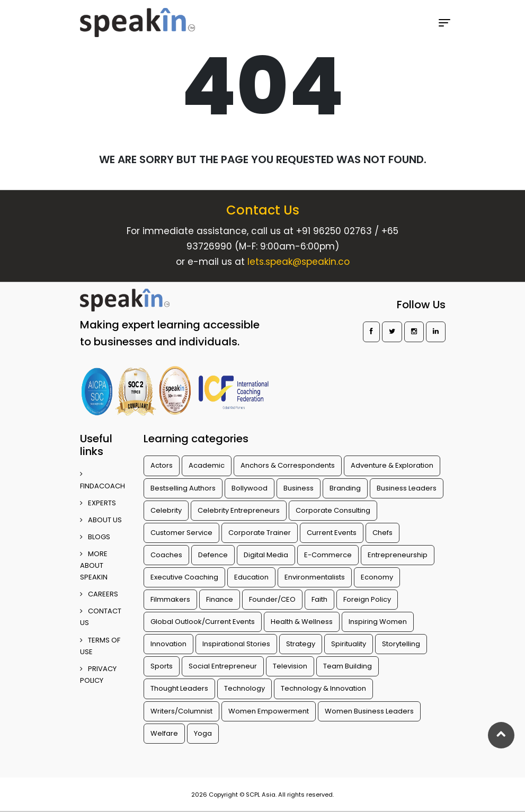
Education (251, 577)
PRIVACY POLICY (98, 675)
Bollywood (250, 488)
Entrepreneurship (398, 555)
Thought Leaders (179, 688)
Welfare (164, 733)
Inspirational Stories (236, 644)
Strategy (301, 644)
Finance (220, 599)
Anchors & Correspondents (288, 465)
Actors (162, 465)
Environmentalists (315, 577)
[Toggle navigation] (444, 23)
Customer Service (181, 533)
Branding (345, 488)
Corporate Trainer (260, 533)
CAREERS (99, 594)
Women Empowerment (269, 711)
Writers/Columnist (181, 711)
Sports (162, 666)
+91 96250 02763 (334, 231)
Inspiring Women (378, 622)
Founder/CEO (272, 599)
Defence (213, 555)
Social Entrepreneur (223, 666)
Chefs (382, 533)
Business (299, 488)
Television (290, 666)
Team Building (348, 666)
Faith (319, 599)
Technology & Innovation (323, 688)
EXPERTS (98, 503)
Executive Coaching (184, 577)
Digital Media (266, 555)
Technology (244, 688)
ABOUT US (101, 520)
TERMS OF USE (100, 646)
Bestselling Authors (183, 488)
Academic (207, 465)
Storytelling (401, 644)
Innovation (168, 644)
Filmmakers (170, 599)
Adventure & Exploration (392, 465)
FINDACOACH (103, 480)
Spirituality (349, 644)
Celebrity (166, 510)
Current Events (332, 533)
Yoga (203, 733)
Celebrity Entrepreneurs (239, 510)
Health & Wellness (302, 622)
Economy (377, 577)
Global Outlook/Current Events (203, 622)
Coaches (166, 555)
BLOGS (95, 537)
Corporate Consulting (333, 510)
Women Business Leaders (369, 711)
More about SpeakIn (94, 565)
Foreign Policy (367, 599)
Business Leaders (407, 488)
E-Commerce (328, 555)
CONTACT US (101, 617)
